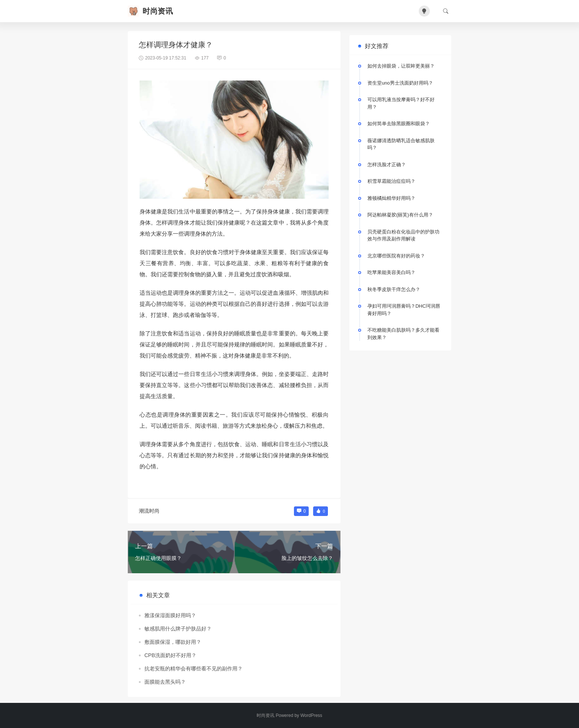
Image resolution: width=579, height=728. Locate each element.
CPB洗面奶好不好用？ (170, 655)
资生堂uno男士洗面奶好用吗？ (400, 83)
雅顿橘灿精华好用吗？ (391, 198)
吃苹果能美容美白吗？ (391, 272)
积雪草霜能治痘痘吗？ (391, 181)
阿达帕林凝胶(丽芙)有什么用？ (400, 215)
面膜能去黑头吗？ (165, 682)
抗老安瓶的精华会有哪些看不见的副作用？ (193, 669)
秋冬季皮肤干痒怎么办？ (394, 289)
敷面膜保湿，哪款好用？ (173, 642)
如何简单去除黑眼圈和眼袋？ (399, 124)
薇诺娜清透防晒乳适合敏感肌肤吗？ (401, 144)
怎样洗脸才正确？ (387, 165)
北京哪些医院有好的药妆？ (396, 256)
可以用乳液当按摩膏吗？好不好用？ (401, 103)
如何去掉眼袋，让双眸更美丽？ (401, 66)
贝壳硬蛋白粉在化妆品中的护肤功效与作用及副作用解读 (403, 235)
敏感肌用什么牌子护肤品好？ (178, 629)
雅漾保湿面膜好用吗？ (170, 615)
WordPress (311, 715)
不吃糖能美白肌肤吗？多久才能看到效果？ (403, 334)
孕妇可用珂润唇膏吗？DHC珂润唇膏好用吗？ (404, 310)
